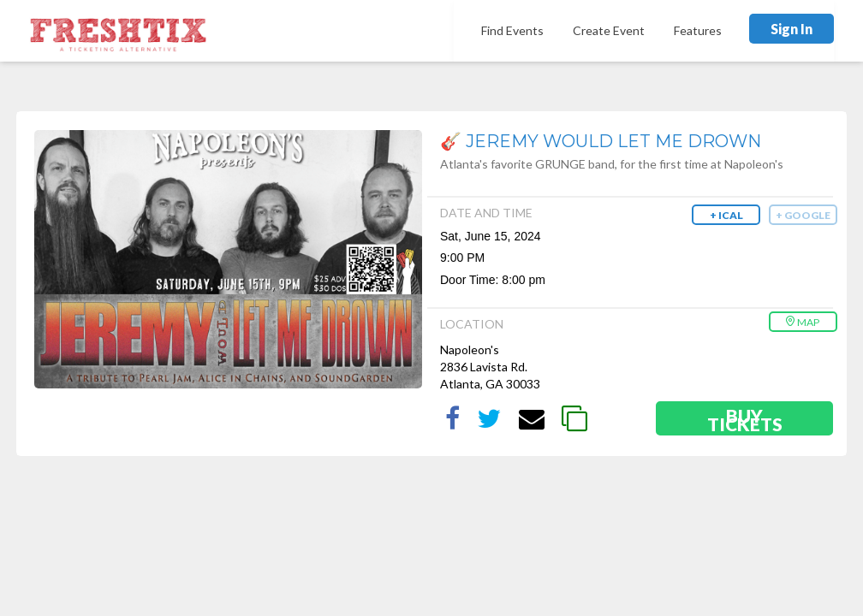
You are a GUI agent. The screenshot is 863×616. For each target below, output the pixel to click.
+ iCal (726, 215)
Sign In (792, 29)
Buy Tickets (745, 420)
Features (698, 30)
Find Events (512, 30)
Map (802, 322)
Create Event (609, 30)
